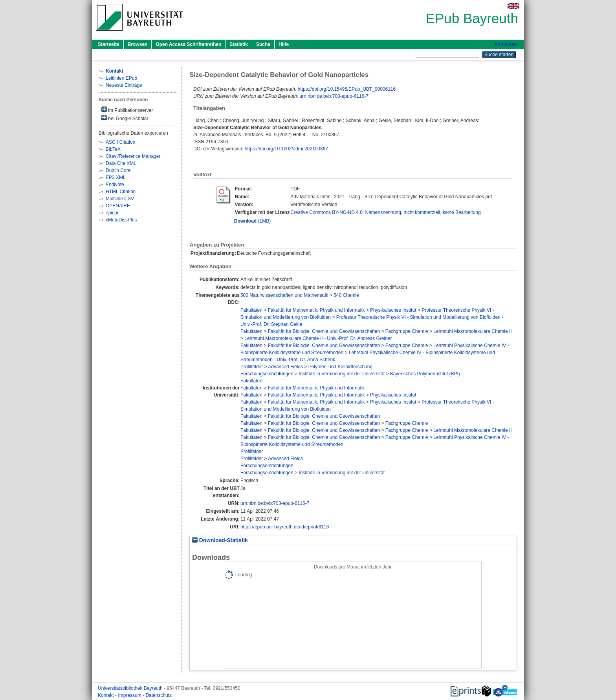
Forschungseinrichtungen (267, 374)
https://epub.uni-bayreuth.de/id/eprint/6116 (285, 527)
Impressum (130, 695)
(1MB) (252, 221)
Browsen (138, 44)
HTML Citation (121, 192)
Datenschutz (159, 695)
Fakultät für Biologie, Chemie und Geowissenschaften (324, 331)
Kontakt (106, 695)
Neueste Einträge (124, 85)
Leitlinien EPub (121, 78)
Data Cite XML (121, 163)
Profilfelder (252, 367)
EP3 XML (116, 177)
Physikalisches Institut (393, 310)
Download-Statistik (220, 540)
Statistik (239, 44)
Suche (263, 44)
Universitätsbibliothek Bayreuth (131, 688)
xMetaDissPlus (121, 220)
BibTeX (113, 149)
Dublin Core (118, 170)
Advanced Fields (285, 367)
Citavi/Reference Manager (133, 156)
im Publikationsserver (127, 110)
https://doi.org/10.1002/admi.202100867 (286, 149)
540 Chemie (346, 295)
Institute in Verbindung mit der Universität (342, 374)
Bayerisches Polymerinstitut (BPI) (425, 374)
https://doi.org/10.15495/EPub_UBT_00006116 (347, 89)
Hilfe (284, 44)
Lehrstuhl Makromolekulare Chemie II (472, 331)
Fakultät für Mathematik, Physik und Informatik (316, 310)
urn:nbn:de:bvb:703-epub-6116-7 (334, 96)
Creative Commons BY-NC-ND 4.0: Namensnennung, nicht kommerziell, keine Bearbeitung (385, 212)
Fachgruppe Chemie (407, 331)
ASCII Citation (120, 142)
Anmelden (506, 44)
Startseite (109, 44)
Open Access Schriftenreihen (188, 44)
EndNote (115, 185)
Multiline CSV (120, 199)
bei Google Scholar (125, 118)
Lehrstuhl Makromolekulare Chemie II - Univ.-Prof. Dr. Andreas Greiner (318, 338)
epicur (112, 213)
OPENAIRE (118, 206)
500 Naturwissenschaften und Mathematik (284, 295)
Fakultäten (251, 310)
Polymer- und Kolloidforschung (340, 367)
